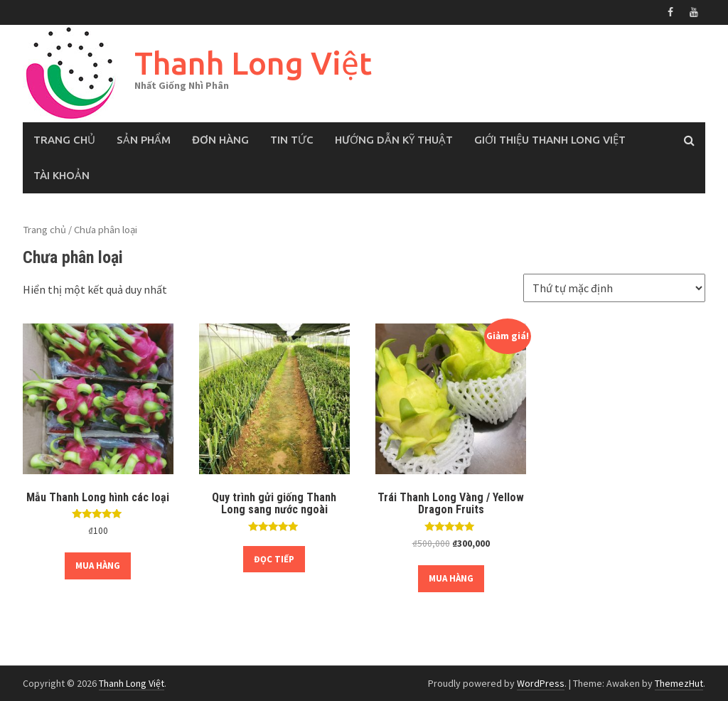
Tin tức (292, 140)
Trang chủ (64, 140)
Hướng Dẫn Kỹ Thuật (394, 140)
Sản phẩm (144, 140)
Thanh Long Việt (253, 63)
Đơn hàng (220, 140)
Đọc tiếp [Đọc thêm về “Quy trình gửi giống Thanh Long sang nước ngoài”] (274, 559)
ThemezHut (679, 683)
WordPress (541, 683)
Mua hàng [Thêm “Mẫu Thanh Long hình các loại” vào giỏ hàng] (98, 566)
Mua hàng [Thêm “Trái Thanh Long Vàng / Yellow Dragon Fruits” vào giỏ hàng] (451, 578)
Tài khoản (61, 175)
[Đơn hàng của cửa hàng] (614, 288)
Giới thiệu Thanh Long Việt (550, 140)
